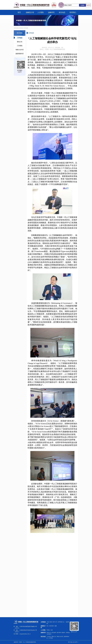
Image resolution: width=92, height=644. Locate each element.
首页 (15, 28)
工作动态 (26, 28)
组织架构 (52, 626)
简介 (48, 626)
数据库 (63, 633)
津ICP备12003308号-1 (73, 642)
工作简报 (51, 638)
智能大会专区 (60, 637)
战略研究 (43, 633)
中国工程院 (49, 622)
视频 (56, 626)
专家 (52, 630)
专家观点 (68, 633)
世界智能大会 (61, 622)
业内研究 (49, 634)
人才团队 (43, 630)
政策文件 (49, 633)
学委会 (48, 630)
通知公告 (54, 637)
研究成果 (54, 633)
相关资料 (59, 633)
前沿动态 (20, 28)
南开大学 (55, 622)
